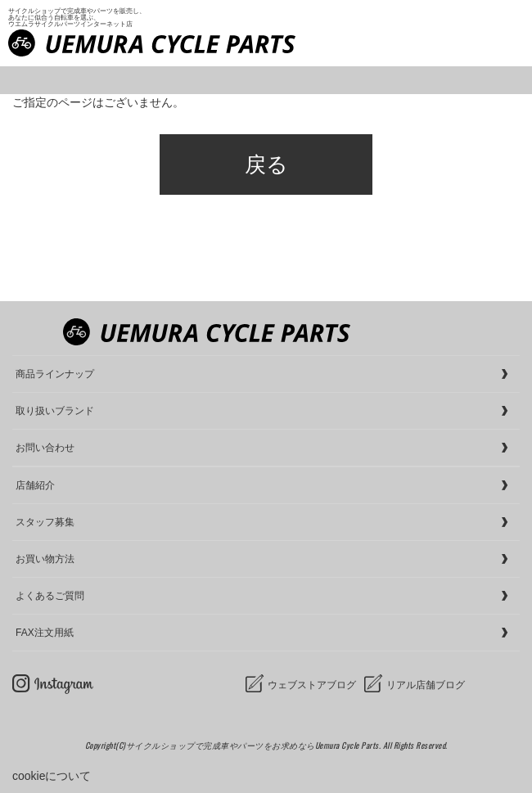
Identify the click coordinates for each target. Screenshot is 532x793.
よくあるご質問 (50, 596)
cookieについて (52, 776)
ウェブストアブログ (312, 685)
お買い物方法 (45, 559)
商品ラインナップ (55, 374)
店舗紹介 (35, 485)
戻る (266, 164)
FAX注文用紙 (45, 633)
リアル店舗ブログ (426, 685)
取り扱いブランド (55, 411)
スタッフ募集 (45, 522)
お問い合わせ (45, 448)
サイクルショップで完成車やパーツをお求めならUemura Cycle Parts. (255, 745)
